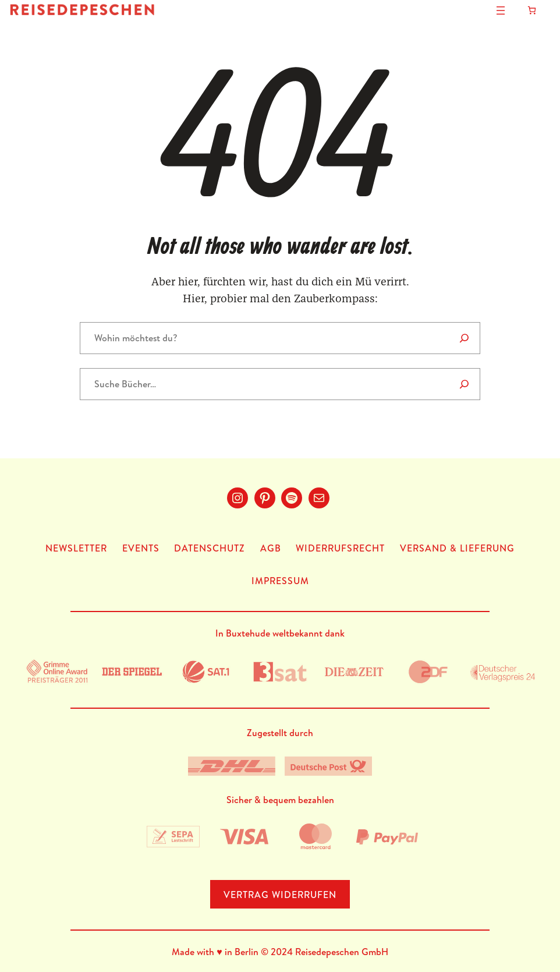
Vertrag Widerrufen (280, 895)
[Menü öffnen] (501, 10)
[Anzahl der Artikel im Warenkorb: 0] (532, 10)
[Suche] (464, 384)
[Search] (464, 338)
